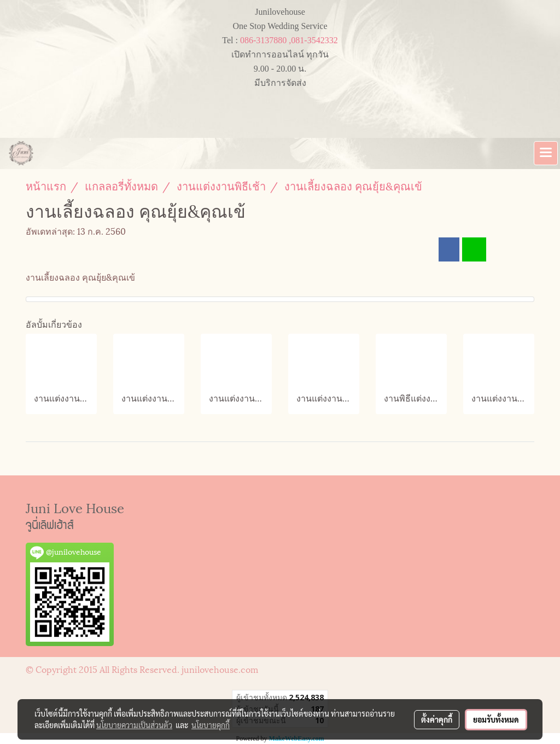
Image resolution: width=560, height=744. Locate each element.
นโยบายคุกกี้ (211, 725)
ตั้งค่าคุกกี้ (437, 719)
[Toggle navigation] (546, 153)
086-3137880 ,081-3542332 (289, 40)
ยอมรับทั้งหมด (496, 719)
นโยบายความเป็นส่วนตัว (134, 725)
